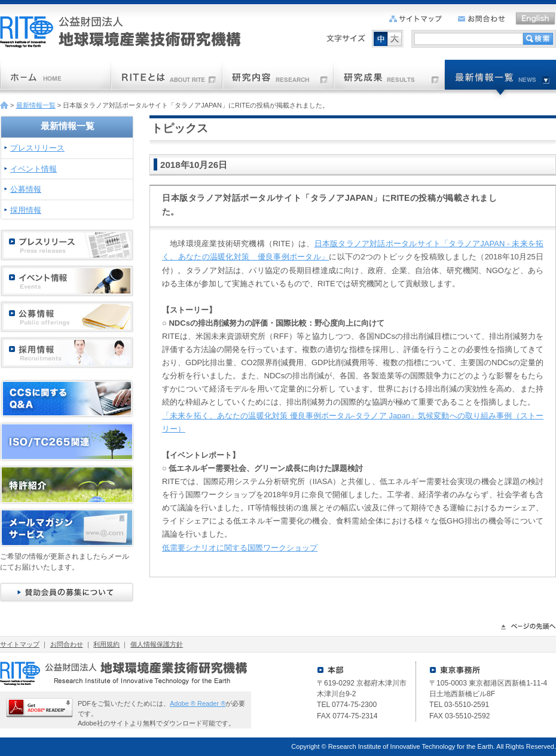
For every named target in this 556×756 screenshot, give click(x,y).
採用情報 (26, 210)
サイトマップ (20, 644)
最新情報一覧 (36, 105)
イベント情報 (33, 169)
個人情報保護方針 (157, 644)
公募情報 (26, 189)
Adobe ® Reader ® (198, 703)
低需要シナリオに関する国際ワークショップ (240, 548)
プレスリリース (37, 148)
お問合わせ (67, 644)
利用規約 (106, 644)
